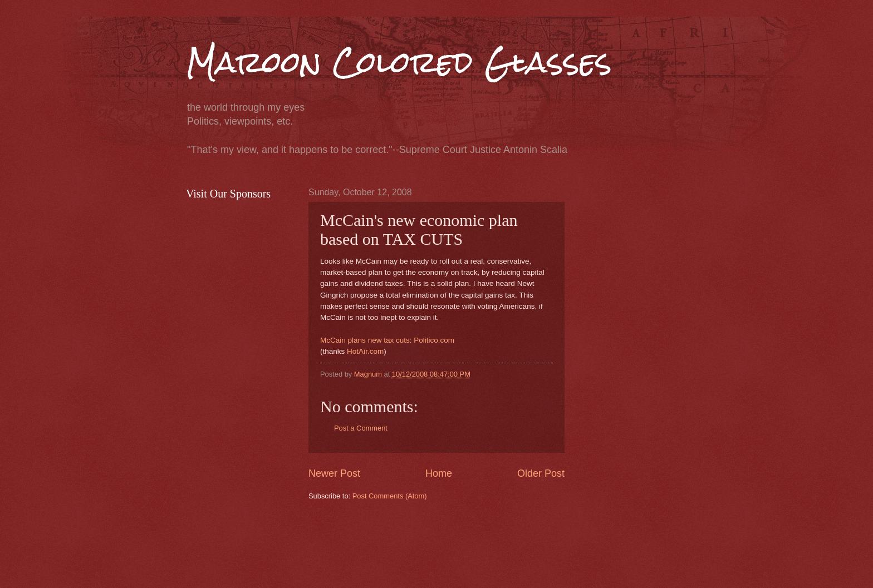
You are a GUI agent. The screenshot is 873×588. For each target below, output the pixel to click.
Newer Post (334, 473)
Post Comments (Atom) (390, 496)
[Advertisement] (511, 543)
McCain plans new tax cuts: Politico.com (387, 340)
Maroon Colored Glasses (399, 62)
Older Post (541, 473)
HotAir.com (365, 351)
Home (439, 473)
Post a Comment (361, 428)
